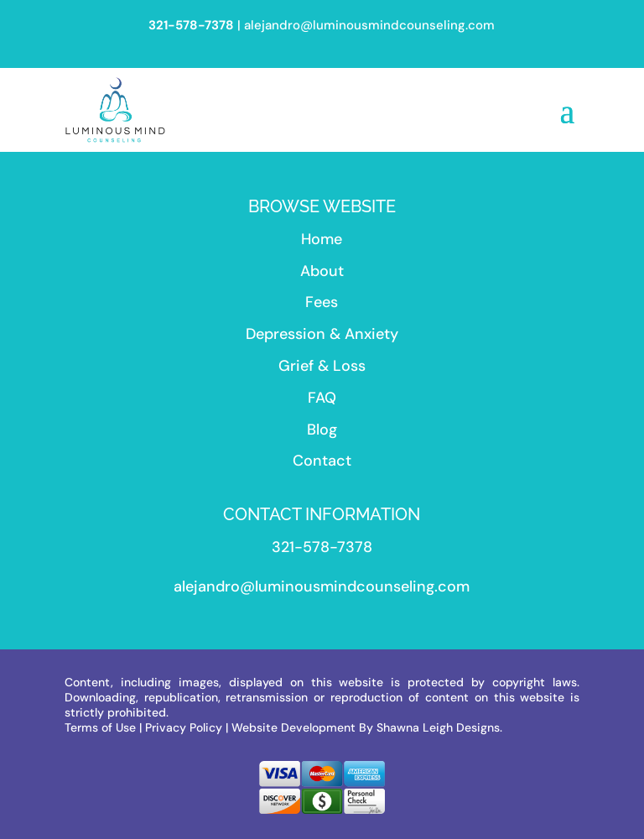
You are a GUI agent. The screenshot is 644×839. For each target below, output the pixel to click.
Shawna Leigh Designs (438, 727)
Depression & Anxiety (322, 334)
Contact (322, 461)
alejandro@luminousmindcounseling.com (369, 25)
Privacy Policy (184, 727)
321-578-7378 (322, 547)
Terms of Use (100, 727)
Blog (322, 430)
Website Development (293, 727)
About (322, 271)
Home (322, 239)
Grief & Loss (322, 366)
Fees (322, 302)
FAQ (322, 398)
